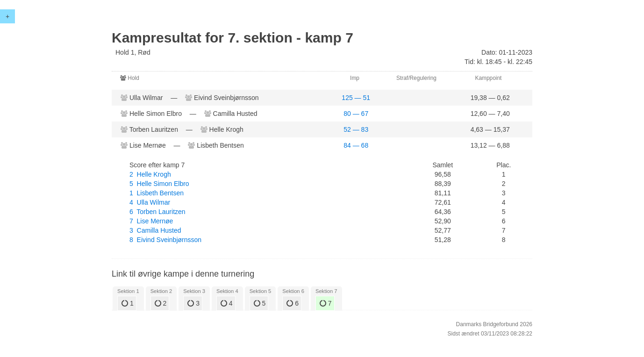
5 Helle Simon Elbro (159, 184)
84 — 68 (356, 145)
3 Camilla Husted (155, 230)
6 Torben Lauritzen (157, 212)
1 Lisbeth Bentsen (157, 193)
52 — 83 (356, 129)
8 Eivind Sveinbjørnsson (165, 240)
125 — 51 (356, 98)
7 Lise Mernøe (151, 221)
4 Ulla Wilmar (150, 202)
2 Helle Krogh (150, 174)
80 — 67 (356, 114)
